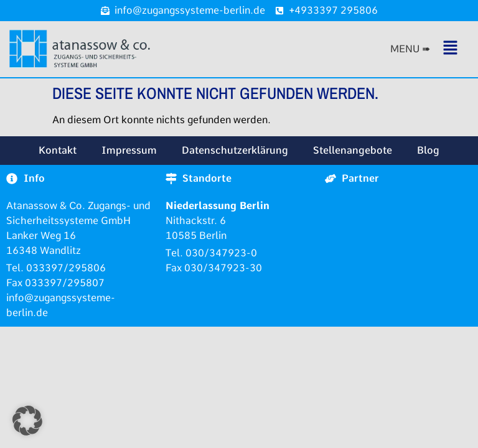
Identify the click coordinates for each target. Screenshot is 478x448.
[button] (427, 49)
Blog (428, 150)
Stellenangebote (353, 150)
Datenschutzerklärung (235, 150)
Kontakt (58, 150)
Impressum (129, 150)
